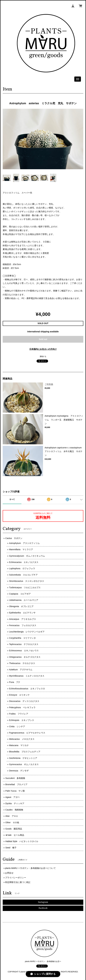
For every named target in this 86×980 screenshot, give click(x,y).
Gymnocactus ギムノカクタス (24, 764)
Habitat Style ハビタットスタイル (22, 841)
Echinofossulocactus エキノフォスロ (27, 689)
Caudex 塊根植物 (14, 810)
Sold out (43, 339)
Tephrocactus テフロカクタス (24, 644)
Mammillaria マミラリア (21, 549)
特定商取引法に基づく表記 (18, 882)
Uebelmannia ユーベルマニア (24, 600)
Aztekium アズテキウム (21, 670)
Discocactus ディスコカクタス (24, 701)
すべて (12, 499)
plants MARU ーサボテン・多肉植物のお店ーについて (30, 868)
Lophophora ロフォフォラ (22, 568)
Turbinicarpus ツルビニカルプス (25, 587)
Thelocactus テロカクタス (22, 663)
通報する (43, 356)
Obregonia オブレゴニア (21, 606)
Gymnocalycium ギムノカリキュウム (27, 556)
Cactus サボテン (14, 538)
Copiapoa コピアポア (20, 594)
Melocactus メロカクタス (22, 739)
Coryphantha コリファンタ (22, 638)
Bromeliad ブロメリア (16, 784)
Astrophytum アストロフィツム (24, 543)
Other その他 (12, 822)
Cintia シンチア (17, 726)
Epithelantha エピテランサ (22, 613)
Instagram (43, 902)
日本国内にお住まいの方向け (43, 349)
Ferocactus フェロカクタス (23, 625)
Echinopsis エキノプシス (22, 720)
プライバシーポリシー (16, 878)
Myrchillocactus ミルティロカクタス (27, 676)
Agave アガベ (13, 797)
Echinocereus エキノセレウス (24, 651)
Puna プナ (15, 682)
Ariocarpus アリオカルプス (23, 619)
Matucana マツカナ (19, 745)
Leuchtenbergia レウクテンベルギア (27, 632)
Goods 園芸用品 (14, 829)
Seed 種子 (11, 848)
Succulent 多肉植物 (15, 778)
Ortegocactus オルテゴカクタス (25, 657)
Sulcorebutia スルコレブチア (23, 575)
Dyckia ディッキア (15, 803)
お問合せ (9, 873)
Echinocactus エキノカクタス (24, 562)
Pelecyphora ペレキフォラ (22, 707)
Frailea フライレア (19, 714)
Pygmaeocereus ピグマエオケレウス (27, 733)
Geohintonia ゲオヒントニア (23, 758)
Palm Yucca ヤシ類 (15, 791)
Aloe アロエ (12, 816)
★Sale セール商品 (15, 835)
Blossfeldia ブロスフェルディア (25, 752)
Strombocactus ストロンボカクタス (27, 581)
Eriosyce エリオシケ (19, 695)
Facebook (43, 908)
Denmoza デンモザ (19, 771)
